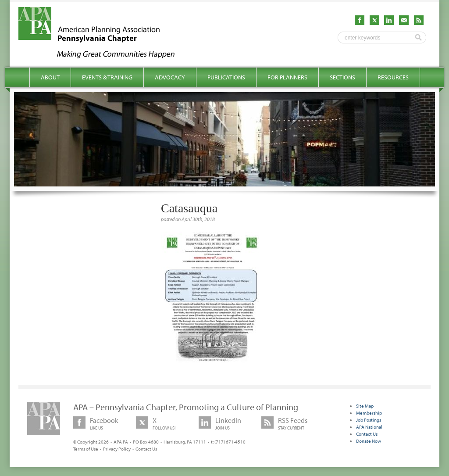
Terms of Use (86, 449)
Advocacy (170, 77)
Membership (369, 413)
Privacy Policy (117, 449)
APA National (369, 427)
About (50, 77)
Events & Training (107, 77)
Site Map (365, 406)
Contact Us (146, 449)
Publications (226, 77)
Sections (342, 77)
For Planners (287, 77)
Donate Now (369, 441)
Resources (393, 77)
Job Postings (369, 420)
